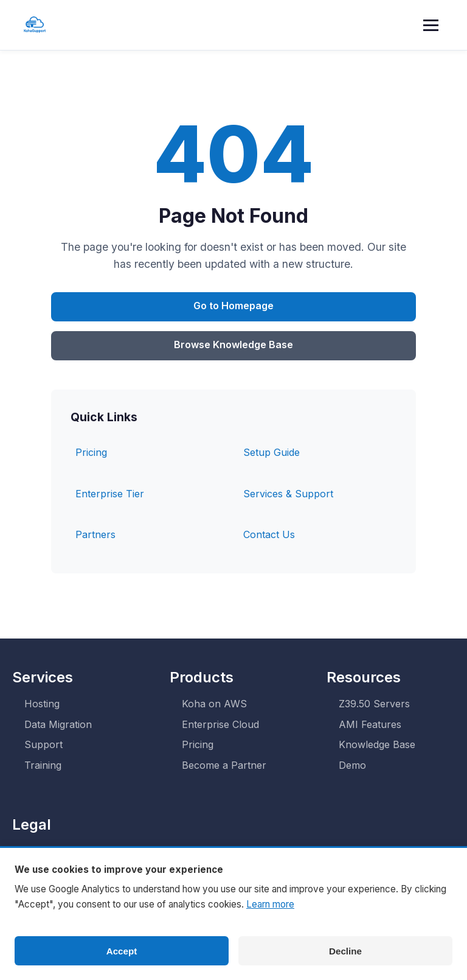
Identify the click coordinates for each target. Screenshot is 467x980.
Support (43, 744)
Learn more (270, 904)
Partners (95, 534)
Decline (345, 951)
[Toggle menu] (433, 25)
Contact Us (269, 534)
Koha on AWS (214, 704)
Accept (122, 951)
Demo (352, 765)
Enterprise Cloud (220, 724)
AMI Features (370, 724)
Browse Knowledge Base (233, 345)
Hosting (42, 704)
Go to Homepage (233, 306)
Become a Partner (224, 765)
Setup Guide (272, 452)
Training (43, 765)
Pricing (91, 452)
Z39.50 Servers (374, 704)
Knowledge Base (377, 744)
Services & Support (288, 494)
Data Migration (58, 724)
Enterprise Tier (110, 494)
